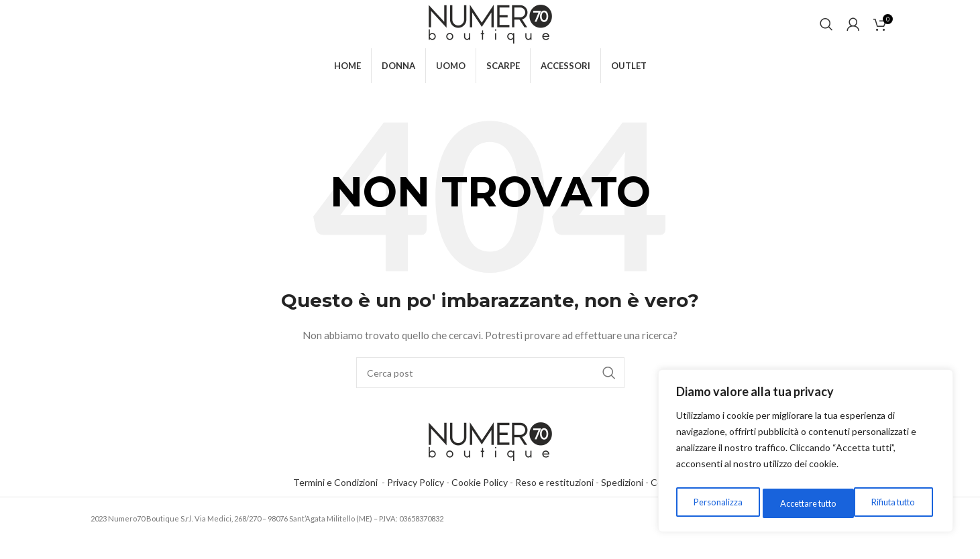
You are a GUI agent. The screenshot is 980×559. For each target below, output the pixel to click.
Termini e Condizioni (337, 501)
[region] (806, 454)
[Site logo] (490, 33)
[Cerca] (826, 34)
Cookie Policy (480, 501)
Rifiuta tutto (798, 503)
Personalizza (715, 503)
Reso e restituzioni (554, 501)
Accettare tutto (888, 503)
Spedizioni (622, 501)
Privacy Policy (416, 501)
